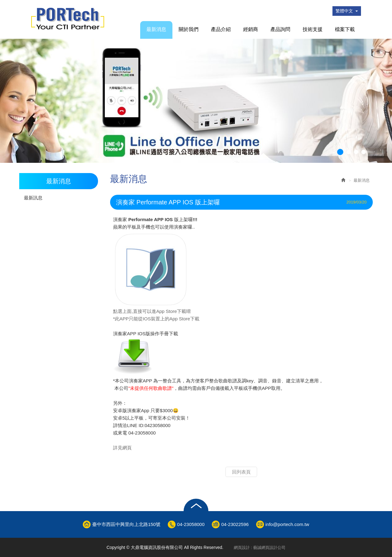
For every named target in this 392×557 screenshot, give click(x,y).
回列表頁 (241, 472)
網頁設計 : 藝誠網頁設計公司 (260, 548)
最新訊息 (33, 198)
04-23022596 (235, 524)
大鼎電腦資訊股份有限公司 (68, 19)
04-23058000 (191, 524)
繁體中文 (347, 11)
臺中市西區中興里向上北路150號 (126, 524)
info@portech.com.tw (287, 524)
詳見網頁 (122, 448)
